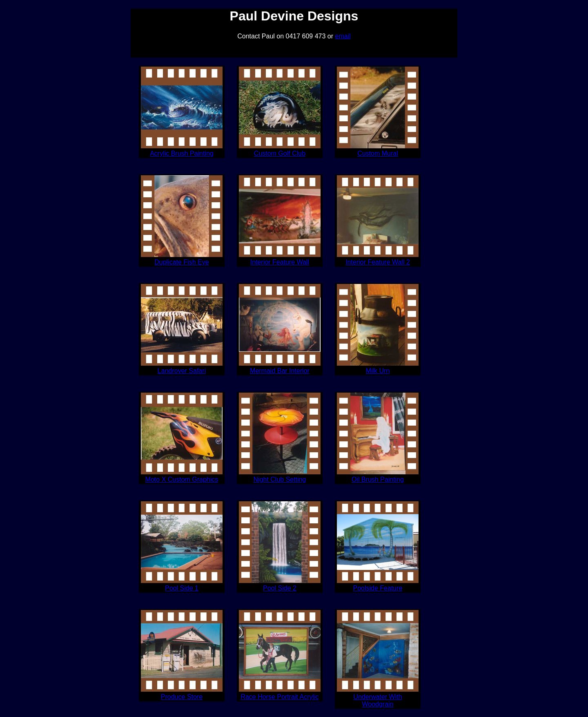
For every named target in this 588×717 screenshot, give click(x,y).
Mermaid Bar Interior (280, 371)
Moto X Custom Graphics (182, 479)
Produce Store (182, 697)
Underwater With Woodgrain (378, 700)
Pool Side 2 (280, 588)
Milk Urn (378, 371)
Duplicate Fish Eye (182, 262)
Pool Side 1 (182, 588)
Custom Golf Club (280, 153)
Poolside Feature (378, 588)
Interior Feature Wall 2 (378, 262)
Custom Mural (378, 153)
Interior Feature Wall (280, 262)
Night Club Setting (280, 479)
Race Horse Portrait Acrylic (280, 697)
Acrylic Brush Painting (182, 153)
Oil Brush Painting (378, 479)
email (343, 36)
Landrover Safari (182, 371)
